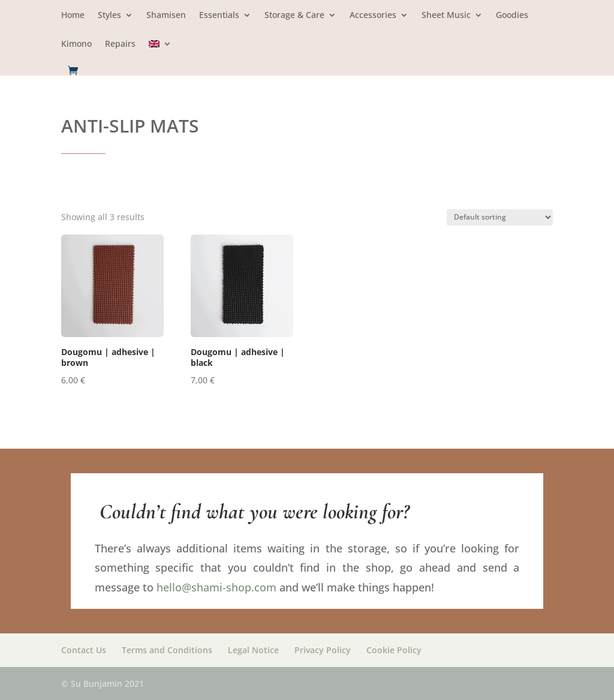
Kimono (76, 44)
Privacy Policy (323, 650)
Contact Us (84, 650)
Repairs (120, 44)
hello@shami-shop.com (216, 587)
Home (73, 16)
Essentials (219, 16)
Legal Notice (253, 650)
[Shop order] (500, 217)
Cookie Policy (394, 650)
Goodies (512, 16)
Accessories (373, 16)
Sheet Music (446, 16)
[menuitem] (160, 52)
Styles (109, 16)
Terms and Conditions (167, 650)
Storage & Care (294, 16)
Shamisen (166, 16)
